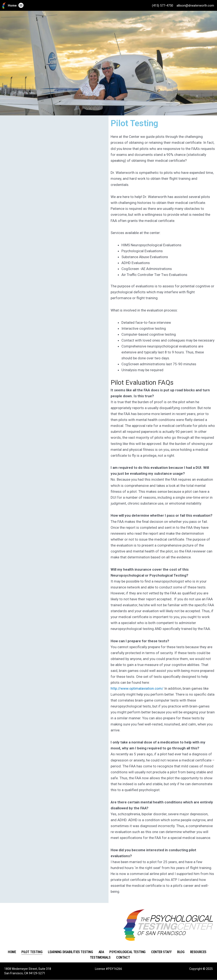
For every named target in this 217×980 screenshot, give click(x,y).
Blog (181, 952)
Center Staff (161, 952)
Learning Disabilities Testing (70, 952)
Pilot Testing (32, 952)
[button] (21, 5)
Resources (198, 952)
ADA (101, 952)
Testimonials (100, 957)
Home (12, 6)
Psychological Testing (127, 952)
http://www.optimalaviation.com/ (137, 688)
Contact (123, 957)
